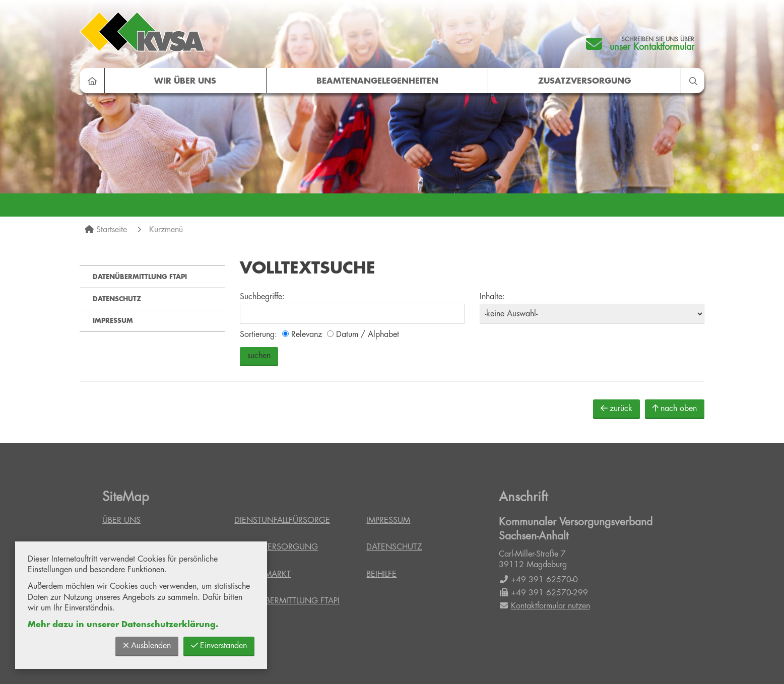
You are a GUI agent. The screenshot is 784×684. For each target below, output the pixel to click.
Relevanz (302, 334)
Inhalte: (492, 297)
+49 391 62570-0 (538, 580)
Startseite (112, 230)
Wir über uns (185, 81)
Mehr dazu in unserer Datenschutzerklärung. (123, 625)
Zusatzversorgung (584, 81)
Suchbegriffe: (262, 297)
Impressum (113, 321)
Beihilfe (381, 574)
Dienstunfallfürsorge (282, 520)
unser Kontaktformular (652, 47)
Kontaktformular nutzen (544, 606)
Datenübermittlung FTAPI (140, 277)
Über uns (121, 520)
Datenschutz (117, 299)
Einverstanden (219, 645)
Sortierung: (258, 334)
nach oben (675, 408)
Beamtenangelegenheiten (377, 81)
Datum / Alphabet (363, 334)
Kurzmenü (166, 230)
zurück (616, 408)
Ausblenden (147, 645)
